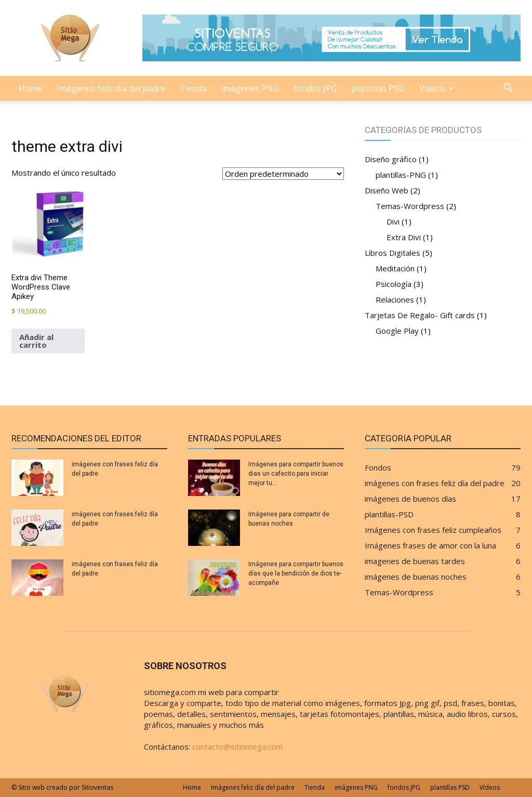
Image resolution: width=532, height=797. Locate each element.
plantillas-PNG (401, 175)
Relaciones (395, 299)
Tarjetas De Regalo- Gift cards (420, 315)
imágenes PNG (250, 88)
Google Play (397, 331)
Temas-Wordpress (410, 206)
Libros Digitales (393, 253)
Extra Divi (404, 237)
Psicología (394, 284)
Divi (393, 221)
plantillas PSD (378, 88)
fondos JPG (315, 88)
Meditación (395, 268)
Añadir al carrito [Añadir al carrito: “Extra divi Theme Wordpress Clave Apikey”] (36, 341)
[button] (508, 89)
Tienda (193, 88)
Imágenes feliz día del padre (111, 88)
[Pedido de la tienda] (283, 174)
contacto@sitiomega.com (237, 747)
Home (30, 88)
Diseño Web (387, 190)
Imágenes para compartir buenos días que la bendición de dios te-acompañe (296, 573)
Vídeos (436, 88)
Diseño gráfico (391, 159)
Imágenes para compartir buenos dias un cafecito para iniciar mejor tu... (296, 474)
